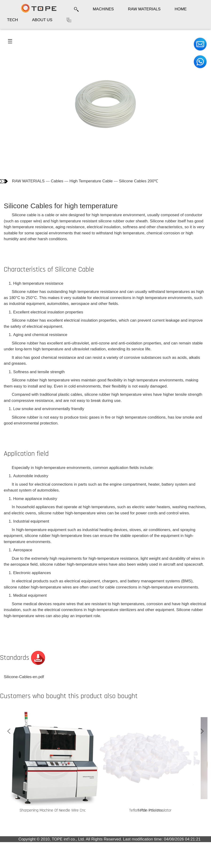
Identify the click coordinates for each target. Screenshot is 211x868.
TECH (12, 20)
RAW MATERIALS (144, 9)
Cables (57, 181)
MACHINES (103, 9)
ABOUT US (42, 20)
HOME (181, 9)
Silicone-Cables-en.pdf (24, 677)
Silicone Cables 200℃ (139, 181)
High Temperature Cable (91, 181)
